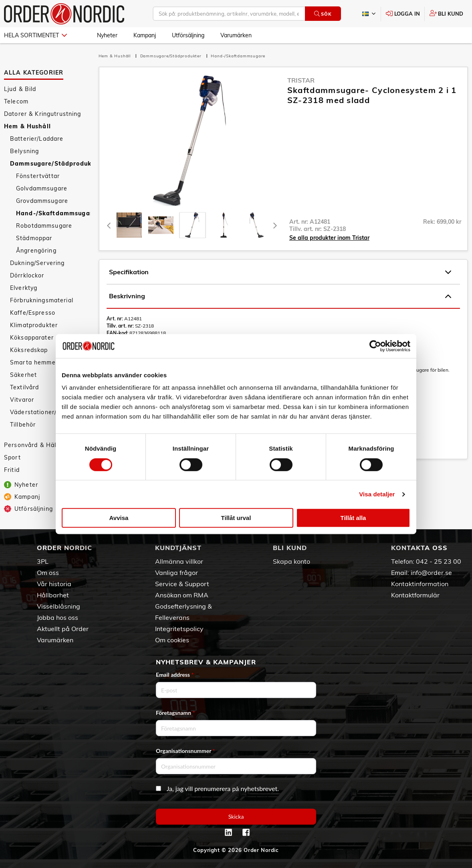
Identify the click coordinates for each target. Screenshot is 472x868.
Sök (323, 14)
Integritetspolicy (179, 629)
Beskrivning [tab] (280, 296)
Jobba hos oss (57, 617)
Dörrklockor (27, 275)
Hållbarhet (53, 595)
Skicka (236, 816)
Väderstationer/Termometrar (50, 412)
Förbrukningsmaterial (42, 300)
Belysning (24, 151)
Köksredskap (29, 350)
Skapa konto (291, 561)
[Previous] (109, 225)
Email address (175, 675)
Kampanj (145, 35)
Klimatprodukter (34, 325)
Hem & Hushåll (27, 126)
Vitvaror (22, 400)
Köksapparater (32, 338)
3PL (43, 561)
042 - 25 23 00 (439, 561)
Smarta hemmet (34, 362)
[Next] (275, 225)
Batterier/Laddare (37, 139)
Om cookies (172, 640)
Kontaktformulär (415, 595)
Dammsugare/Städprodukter (50, 164)
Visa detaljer (377, 494)
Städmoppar (34, 238)
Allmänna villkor (179, 561)
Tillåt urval (236, 518)
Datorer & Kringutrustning (43, 114)
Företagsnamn (175, 713)
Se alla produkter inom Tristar (329, 238)
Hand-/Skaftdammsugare (53, 213)
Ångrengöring (36, 251)
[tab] (129, 225)
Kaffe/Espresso (33, 313)
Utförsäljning (188, 35)
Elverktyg (24, 288)
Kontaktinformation (420, 584)
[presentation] (193, 225)
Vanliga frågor (176, 573)
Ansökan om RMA (182, 595)
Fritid (12, 470)
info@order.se (431, 573)
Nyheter (107, 35)
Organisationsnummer (186, 751)
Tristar (301, 80)
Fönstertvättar (38, 176)
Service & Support (182, 584)
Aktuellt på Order (63, 629)
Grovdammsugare (42, 201)
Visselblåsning (58, 606)
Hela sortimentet (35, 35)
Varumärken (236, 35)
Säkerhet (23, 375)
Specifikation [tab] (280, 272)
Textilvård (24, 387)
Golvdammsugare (42, 188)
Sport (12, 457)
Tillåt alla (353, 518)
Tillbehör (23, 425)
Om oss (48, 573)
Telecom (16, 101)
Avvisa (119, 518)
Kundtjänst (178, 548)
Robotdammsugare (44, 226)
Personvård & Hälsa (34, 445)
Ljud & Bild (20, 89)
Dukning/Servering (37, 263)
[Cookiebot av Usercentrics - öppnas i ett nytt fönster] (375, 346)
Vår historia (54, 584)
